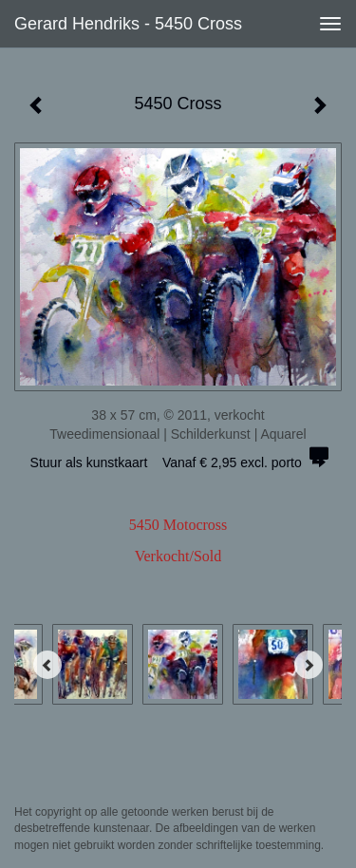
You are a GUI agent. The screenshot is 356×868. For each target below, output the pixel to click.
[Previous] (47, 665)
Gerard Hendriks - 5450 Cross (128, 24)
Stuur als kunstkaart (178, 462)
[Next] (309, 665)
